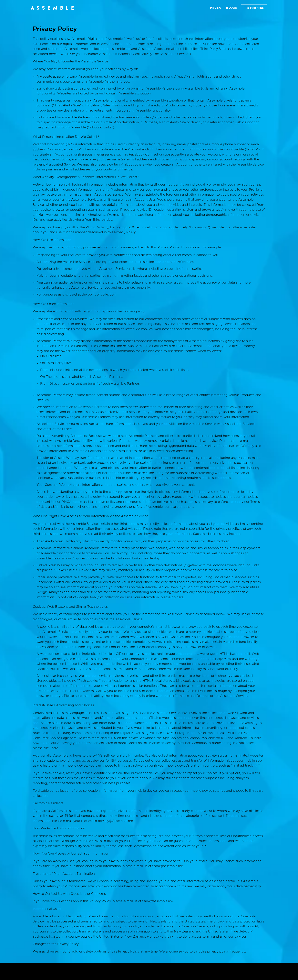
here (180, 597)
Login (232, 8)
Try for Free (254, 8)
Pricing (216, 8)
